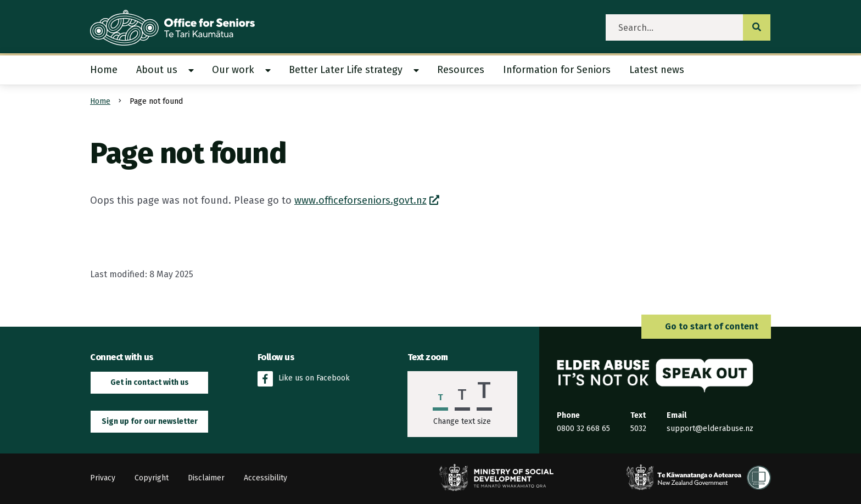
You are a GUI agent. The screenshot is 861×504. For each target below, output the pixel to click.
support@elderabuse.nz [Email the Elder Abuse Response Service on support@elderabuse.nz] (710, 429)
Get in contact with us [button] (150, 382)
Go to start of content (706, 326)
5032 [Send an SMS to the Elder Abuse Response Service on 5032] (638, 429)
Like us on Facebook (304, 379)
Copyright (152, 478)
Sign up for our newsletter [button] (150, 421)
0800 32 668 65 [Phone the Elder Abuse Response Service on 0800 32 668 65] (583, 429)
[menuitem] (108, 70)
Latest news (657, 70)
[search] (675, 27)
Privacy (103, 478)
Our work (233, 70)
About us (157, 70)
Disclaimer (206, 478)
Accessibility (265, 478)
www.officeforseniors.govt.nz (360, 200)
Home (104, 70)
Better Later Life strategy (346, 70)
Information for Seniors (557, 70)
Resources (461, 70)
